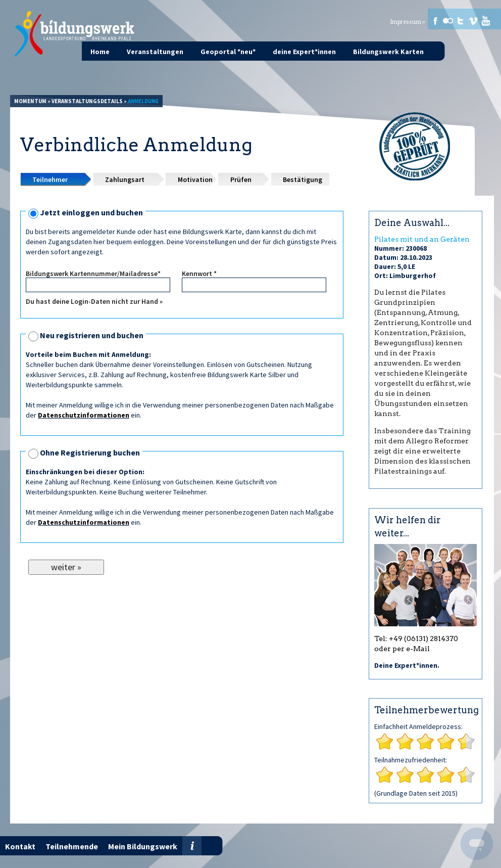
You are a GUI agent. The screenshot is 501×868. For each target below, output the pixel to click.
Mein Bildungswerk (143, 846)
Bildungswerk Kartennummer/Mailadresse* (93, 273)
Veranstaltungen (155, 52)
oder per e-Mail (402, 649)
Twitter (461, 21)
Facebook (435, 21)
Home (100, 52)
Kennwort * (199, 273)
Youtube (486, 21)
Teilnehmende (72, 846)
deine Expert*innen (304, 52)
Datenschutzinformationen (84, 415)
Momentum (30, 101)
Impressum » (408, 22)
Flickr (448, 21)
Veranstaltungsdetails (87, 101)
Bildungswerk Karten (388, 52)
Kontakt (20, 846)
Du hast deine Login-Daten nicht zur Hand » (94, 301)
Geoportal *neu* (228, 52)
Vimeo (473, 21)
